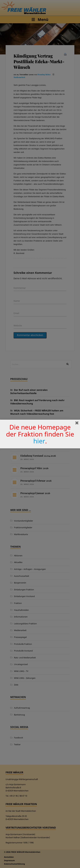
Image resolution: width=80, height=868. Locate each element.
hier (39, 441)
